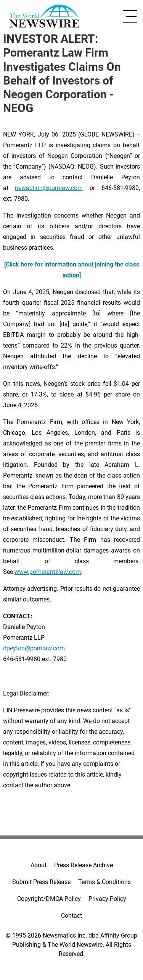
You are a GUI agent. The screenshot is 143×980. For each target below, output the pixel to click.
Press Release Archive (84, 865)
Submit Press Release (41, 882)
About (39, 865)
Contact (71, 916)
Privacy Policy (107, 899)
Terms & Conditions (104, 882)
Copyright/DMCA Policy (49, 899)
